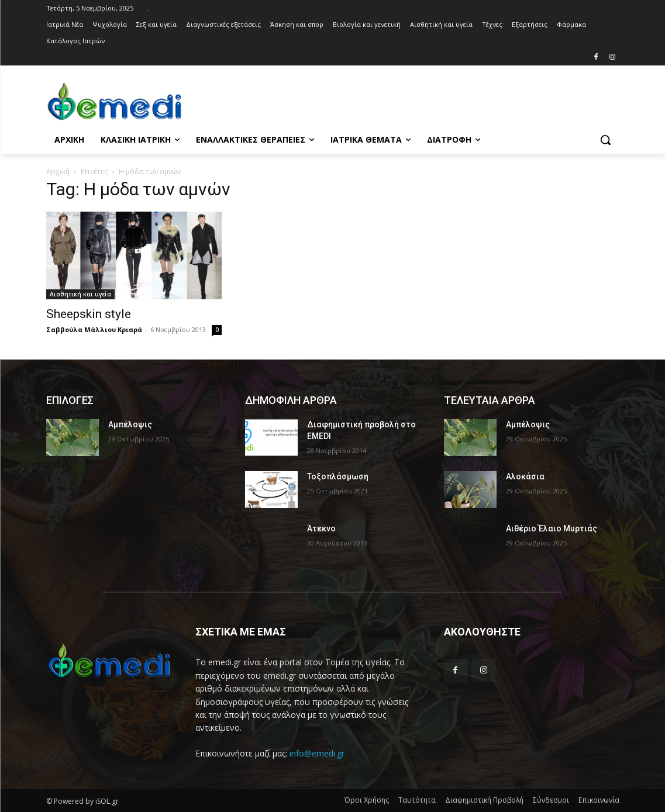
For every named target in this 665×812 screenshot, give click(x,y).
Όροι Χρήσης (367, 800)
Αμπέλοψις (130, 424)
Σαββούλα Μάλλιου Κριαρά (94, 329)
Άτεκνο (321, 528)
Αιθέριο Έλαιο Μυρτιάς (552, 528)
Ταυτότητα (417, 800)
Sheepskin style (89, 314)
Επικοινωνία (599, 800)
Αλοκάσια (525, 476)
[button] (605, 140)
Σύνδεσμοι (551, 800)
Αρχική (58, 172)
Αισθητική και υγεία (80, 294)
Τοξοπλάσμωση (338, 476)
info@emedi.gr (317, 753)
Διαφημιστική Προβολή (484, 800)
